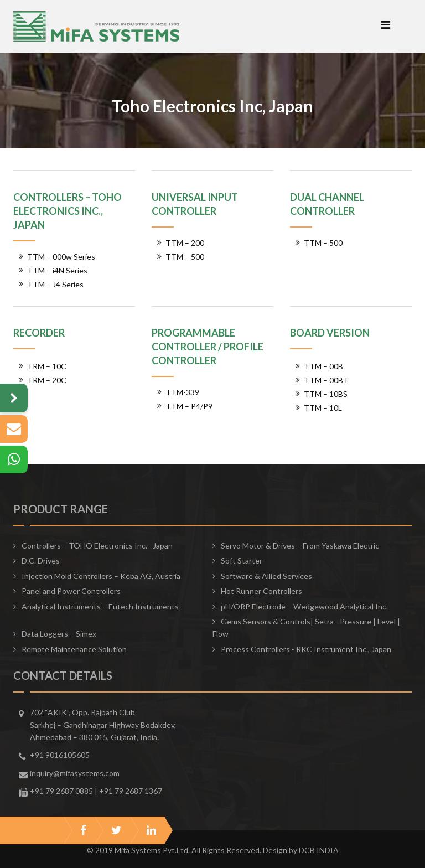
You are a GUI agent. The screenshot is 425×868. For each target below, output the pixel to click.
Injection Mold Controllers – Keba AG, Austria (101, 576)
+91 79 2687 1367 (131, 791)
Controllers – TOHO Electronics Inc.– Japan (97, 546)
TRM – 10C (47, 366)
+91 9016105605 (60, 755)
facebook (83, 830)
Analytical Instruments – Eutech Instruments (100, 606)
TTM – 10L (323, 408)
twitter (116, 830)
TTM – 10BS (326, 394)
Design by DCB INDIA (301, 850)
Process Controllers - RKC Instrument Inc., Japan (306, 649)
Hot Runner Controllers (261, 591)
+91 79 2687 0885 (61, 791)
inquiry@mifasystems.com (75, 773)
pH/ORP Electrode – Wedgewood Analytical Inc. (304, 606)
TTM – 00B (323, 366)
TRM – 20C (47, 380)
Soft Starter (242, 560)
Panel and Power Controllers (71, 591)
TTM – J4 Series (55, 284)
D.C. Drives (41, 560)
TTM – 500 (185, 257)
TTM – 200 (185, 243)
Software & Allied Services (266, 576)
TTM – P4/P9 (189, 406)
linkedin (151, 830)
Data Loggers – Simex (59, 634)
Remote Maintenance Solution (74, 649)
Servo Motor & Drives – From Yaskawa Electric (300, 546)
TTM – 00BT (326, 380)
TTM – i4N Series (57, 270)
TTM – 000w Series (61, 257)
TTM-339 (182, 392)
